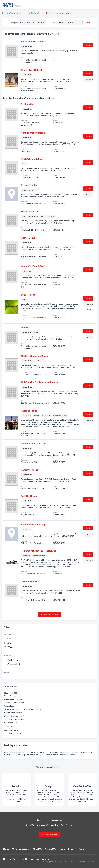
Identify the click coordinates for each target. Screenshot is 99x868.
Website (90, 80)
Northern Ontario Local (12, 13)
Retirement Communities (14, 723)
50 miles (10, 643)
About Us (37, 849)
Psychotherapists (11, 696)
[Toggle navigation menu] (96, 5)
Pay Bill (82, 849)
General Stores (10, 706)
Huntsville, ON (34, 13)
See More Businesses (50, 614)
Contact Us (50, 849)
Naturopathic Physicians (14, 719)
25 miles (10, 639)
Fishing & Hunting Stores (14, 702)
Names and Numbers (39, 859)
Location (53, 23)
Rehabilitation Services (13, 712)
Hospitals (8, 726)
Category (14, 23)
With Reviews (12, 660)
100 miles (11, 647)
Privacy (72, 849)
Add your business (50, 835)
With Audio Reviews (15, 664)
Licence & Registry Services (15, 716)
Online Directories (21, 849)
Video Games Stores (12, 733)
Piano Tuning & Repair (13, 699)
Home (6, 849)
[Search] (89, 22)
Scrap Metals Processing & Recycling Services (23, 709)
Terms (62, 849)
